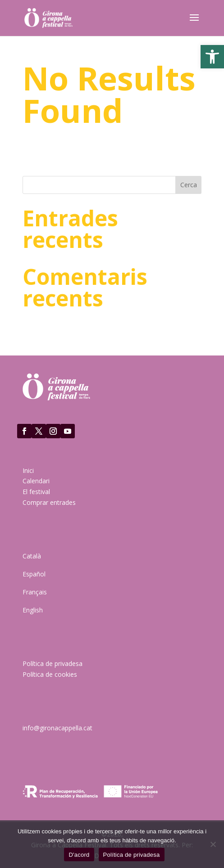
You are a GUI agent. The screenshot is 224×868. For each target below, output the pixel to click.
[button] (212, 57)
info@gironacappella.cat (57, 728)
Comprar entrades (49, 502)
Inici (28, 470)
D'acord (79, 855)
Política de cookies (50, 674)
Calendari (36, 481)
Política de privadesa (53, 663)
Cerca (189, 185)
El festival (36, 492)
